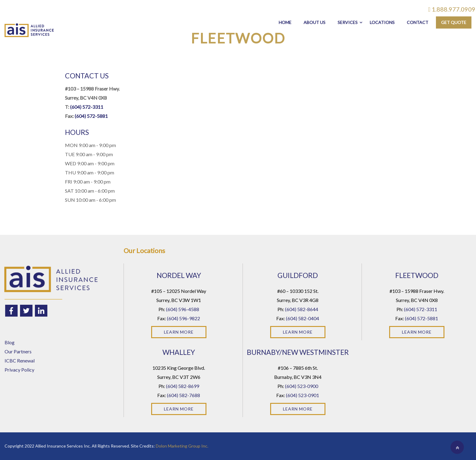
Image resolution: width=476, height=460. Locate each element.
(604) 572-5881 (91, 116)
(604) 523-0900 (302, 386)
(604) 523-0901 (303, 395)
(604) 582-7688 (184, 395)
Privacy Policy (19, 370)
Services (348, 22)
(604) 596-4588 (183, 309)
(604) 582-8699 (183, 386)
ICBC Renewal (20, 360)
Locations (382, 22)
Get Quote (454, 22)
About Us (314, 22)
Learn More (179, 332)
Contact (418, 22)
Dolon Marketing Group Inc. (182, 446)
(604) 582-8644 (302, 309)
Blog (10, 342)
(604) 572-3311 (87, 107)
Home (285, 22)
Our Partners (18, 351)
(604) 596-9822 (184, 318)
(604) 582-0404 (303, 318)
